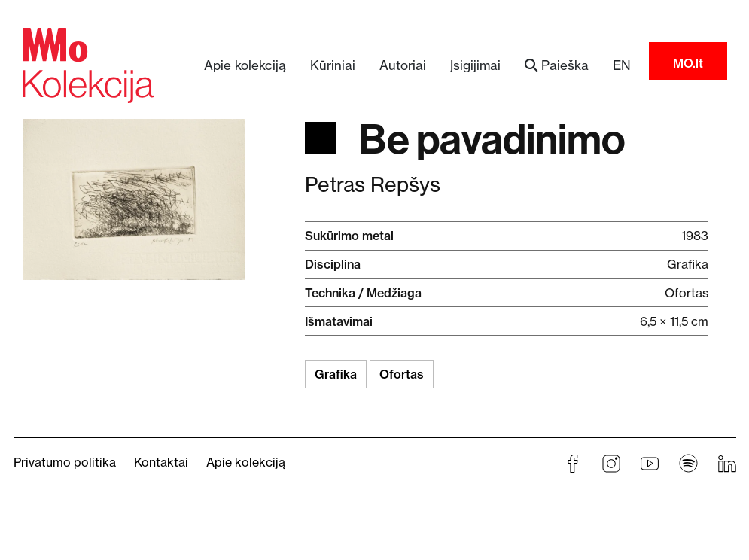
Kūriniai (333, 65)
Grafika (336, 374)
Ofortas (402, 374)
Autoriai (403, 65)
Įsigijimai (475, 65)
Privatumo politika (65, 462)
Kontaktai (161, 462)
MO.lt (688, 63)
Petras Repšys (373, 185)
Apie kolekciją (245, 65)
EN (622, 65)
